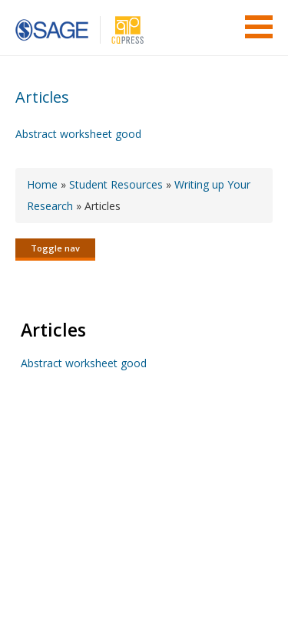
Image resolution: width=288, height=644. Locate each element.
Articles (42, 97)
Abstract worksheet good (78, 134)
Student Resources (116, 184)
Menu (259, 27)
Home (42, 184)
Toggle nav (55, 248)
